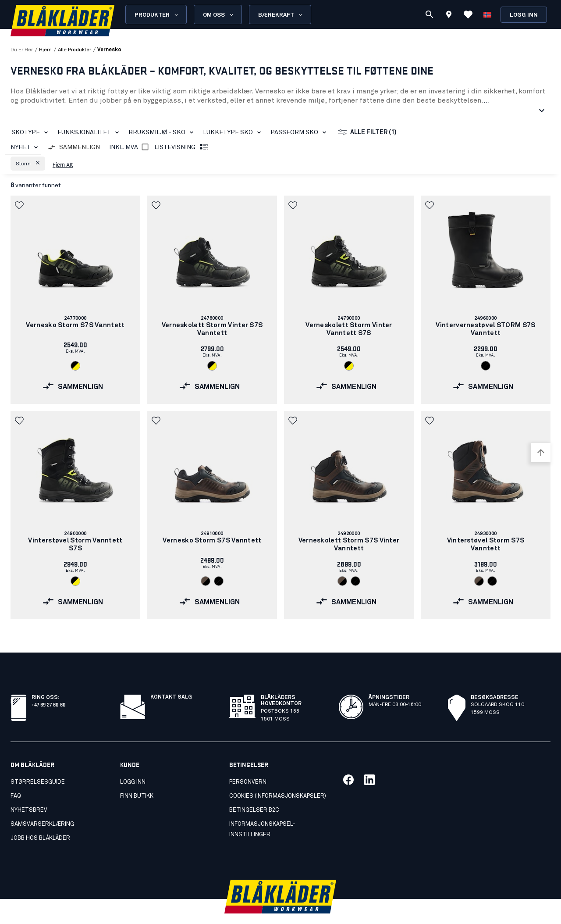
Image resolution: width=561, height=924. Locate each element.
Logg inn (524, 15)
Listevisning (182, 147)
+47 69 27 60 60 (49, 685)
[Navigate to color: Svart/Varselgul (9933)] (75, 366)
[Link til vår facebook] (348, 760)
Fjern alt (63, 164)
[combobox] (23, 148)
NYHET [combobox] (21, 147)
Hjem (45, 50)
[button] (28, 164)
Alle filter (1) (367, 132)
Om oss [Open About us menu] (219, 15)
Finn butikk (137, 777)
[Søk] (430, 14)
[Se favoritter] (468, 14)
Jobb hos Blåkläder (40, 819)
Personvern (248, 763)
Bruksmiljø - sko (163, 132)
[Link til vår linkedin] (369, 760)
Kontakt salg (171, 678)
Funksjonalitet (90, 132)
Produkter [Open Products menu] (157, 15)
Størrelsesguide (38, 763)
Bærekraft (281, 15)
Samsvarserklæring (42, 805)
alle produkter (75, 50)
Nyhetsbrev (29, 791)
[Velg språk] (487, 14)
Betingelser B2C (254, 791)
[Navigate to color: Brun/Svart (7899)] (206, 581)
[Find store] (449, 16)
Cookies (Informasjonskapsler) (278, 777)
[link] (75, 300)
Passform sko (300, 132)
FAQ (16, 777)
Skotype (31, 132)
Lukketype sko (234, 132)
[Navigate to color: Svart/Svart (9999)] (486, 366)
